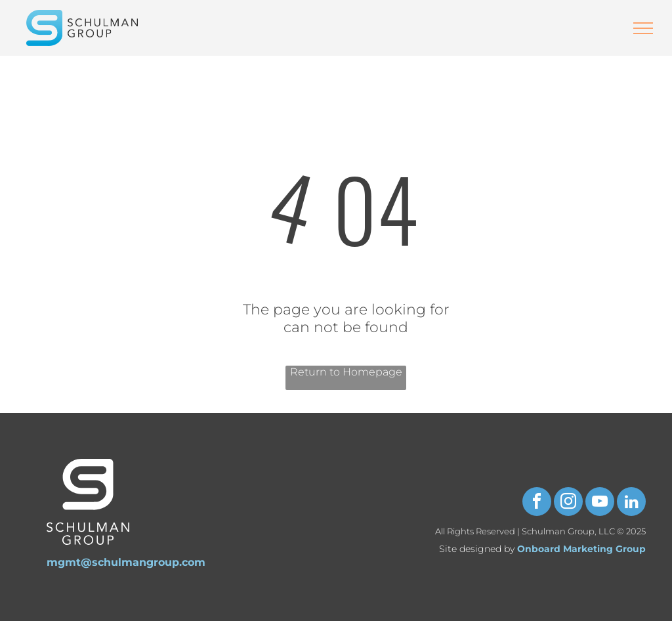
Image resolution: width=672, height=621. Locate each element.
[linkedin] (631, 503)
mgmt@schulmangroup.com (126, 562)
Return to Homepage (346, 372)
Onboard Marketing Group (581, 549)
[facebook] (537, 503)
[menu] (643, 28)
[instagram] (568, 503)
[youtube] (600, 503)
